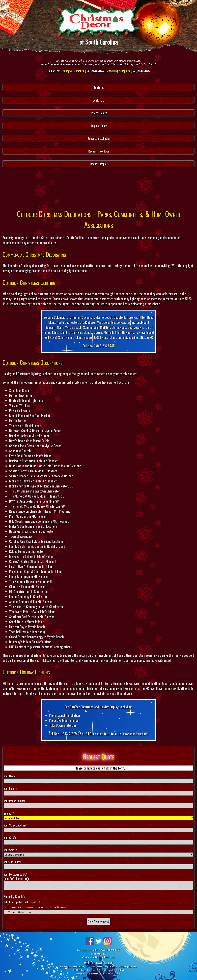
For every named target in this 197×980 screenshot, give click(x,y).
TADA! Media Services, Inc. (104, 957)
